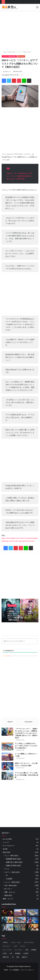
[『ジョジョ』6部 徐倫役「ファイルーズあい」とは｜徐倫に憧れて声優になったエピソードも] (20, 927)
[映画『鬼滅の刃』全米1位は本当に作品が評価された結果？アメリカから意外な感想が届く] (33, 927)
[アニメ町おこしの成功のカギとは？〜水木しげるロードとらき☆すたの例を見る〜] (7, 746)
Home (4, 52)
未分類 (5, 849)
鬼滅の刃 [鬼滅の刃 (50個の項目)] (25, 957)
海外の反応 (12, 52)
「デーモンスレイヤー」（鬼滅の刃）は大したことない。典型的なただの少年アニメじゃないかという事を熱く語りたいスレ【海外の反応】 (19, 616)
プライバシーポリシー (27, 970)
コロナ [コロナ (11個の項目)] (15, 946)
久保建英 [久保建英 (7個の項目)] (33, 950)
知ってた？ (8, 889)
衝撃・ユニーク (8, 899)
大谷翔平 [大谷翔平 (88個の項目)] (26, 953)
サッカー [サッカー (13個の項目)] (23, 946)
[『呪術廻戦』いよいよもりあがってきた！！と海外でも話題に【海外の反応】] (7, 912)
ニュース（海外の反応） (24, 52)
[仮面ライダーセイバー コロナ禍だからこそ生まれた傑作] (7, 766)
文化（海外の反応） (11, 885)
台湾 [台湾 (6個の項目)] (11, 953)
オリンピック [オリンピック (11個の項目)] (7, 946)
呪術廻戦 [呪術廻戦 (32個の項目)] (18, 953)
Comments (28, 722)
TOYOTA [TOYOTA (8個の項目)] (5, 943)
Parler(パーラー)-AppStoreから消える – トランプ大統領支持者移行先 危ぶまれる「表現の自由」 (20, 176)
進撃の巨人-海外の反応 (14, 862)
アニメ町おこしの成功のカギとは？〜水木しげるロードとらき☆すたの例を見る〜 (26, 746)
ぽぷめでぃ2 (7, 72)
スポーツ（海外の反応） (13, 872)
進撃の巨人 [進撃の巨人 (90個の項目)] (6, 957)
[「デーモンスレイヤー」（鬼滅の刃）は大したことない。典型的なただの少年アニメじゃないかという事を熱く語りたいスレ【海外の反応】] (7, 732)
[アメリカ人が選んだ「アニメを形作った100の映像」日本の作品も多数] (7, 776)
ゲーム (7, 869)
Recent (10, 722)
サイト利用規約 (14, 970)
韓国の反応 (8, 895)
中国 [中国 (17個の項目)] (27, 950)
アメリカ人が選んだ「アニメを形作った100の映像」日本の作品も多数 (27, 775)
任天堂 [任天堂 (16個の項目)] (5, 953)
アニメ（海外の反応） (12, 856)
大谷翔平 (9, 879)
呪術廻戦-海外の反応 (13, 859)
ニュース (6, 842)
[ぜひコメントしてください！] (20, 641)
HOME (6, 970)
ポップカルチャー (9, 846)
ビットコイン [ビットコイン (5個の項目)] (19, 950)
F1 (7, 876)
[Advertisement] (20, 31)
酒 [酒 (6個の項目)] (13, 957)
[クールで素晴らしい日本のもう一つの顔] (7, 757)
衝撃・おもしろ (10, 892)
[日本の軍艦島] (33, 912)
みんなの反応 (12, 606)
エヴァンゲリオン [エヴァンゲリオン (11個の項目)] (29, 943)
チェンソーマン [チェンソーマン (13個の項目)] (7, 950)
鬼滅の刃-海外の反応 (13, 866)
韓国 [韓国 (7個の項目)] (18, 957)
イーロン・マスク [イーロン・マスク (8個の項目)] (16, 943)
